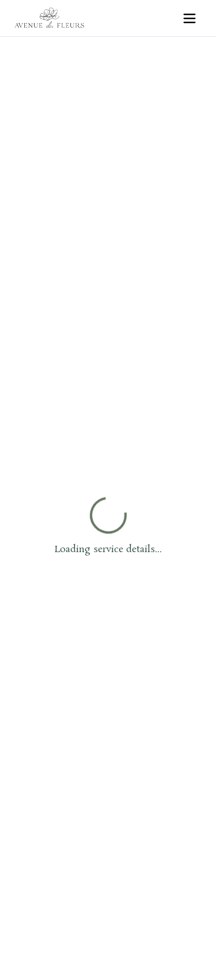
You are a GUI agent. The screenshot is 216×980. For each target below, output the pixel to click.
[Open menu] (190, 18)
